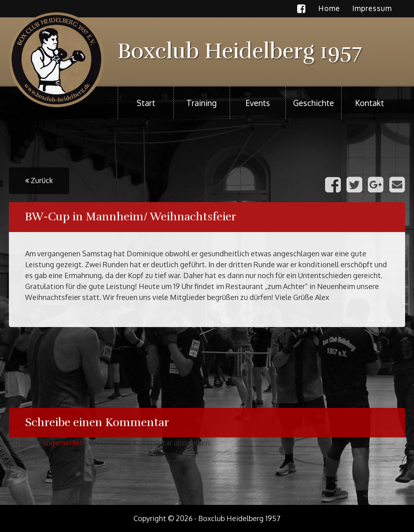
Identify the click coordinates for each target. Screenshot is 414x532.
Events (258, 103)
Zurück (39, 180)
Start (146, 103)
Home (329, 8)
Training (202, 103)
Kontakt (370, 103)
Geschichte (314, 103)
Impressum (372, 8)
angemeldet (63, 443)
